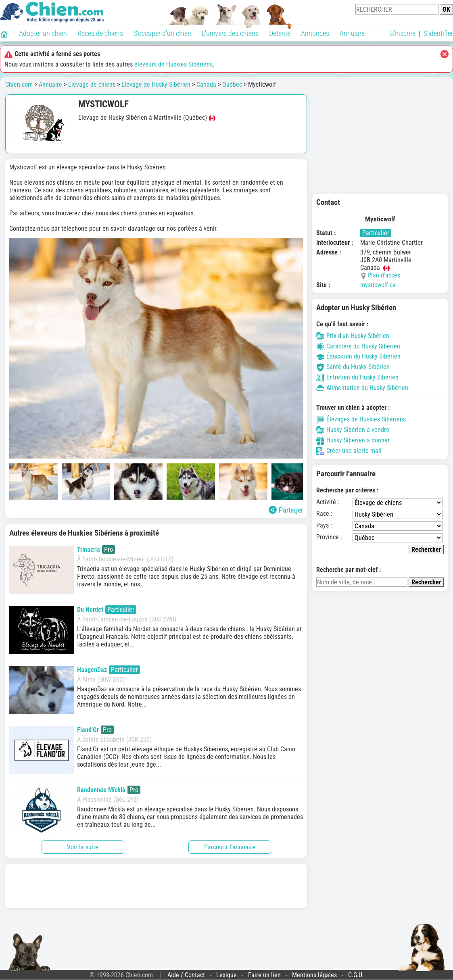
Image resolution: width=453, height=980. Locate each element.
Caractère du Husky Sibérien (358, 346)
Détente (280, 33)
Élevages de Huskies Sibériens (361, 419)
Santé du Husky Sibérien (353, 367)
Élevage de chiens (92, 84)
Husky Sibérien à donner (353, 440)
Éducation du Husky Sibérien (358, 356)
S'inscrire (403, 33)
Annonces (315, 33)
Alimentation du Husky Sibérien (362, 388)
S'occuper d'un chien (162, 33)
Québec (232, 84)
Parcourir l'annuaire (230, 847)
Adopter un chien (43, 33)
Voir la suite (83, 847)
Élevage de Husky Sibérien (156, 84)
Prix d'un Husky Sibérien (353, 336)
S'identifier (438, 33)
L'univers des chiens (230, 33)
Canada (206, 84)
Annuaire (352, 33)
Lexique (226, 975)
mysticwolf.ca (378, 285)
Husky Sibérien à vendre (353, 430)
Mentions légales (314, 975)
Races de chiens (100, 33)
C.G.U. (356, 975)
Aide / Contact (186, 975)
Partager (286, 510)
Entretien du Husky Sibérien (357, 377)
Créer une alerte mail (349, 451)
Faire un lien (264, 975)
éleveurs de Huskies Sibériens (173, 64)
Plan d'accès (384, 275)
